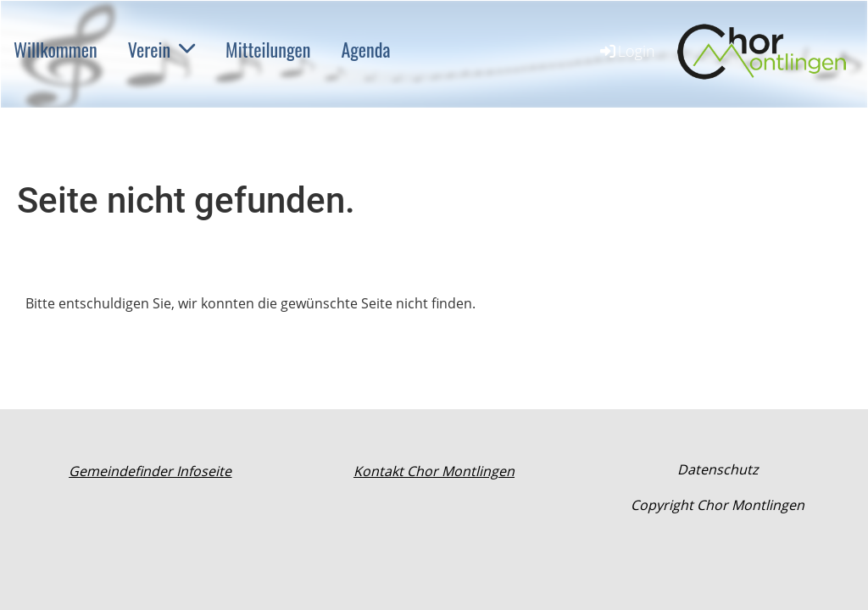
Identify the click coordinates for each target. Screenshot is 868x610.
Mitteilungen (268, 49)
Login (626, 51)
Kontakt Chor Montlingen (434, 471)
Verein (161, 49)
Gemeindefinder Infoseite (150, 471)
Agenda (365, 49)
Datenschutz (718, 469)
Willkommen (56, 49)
